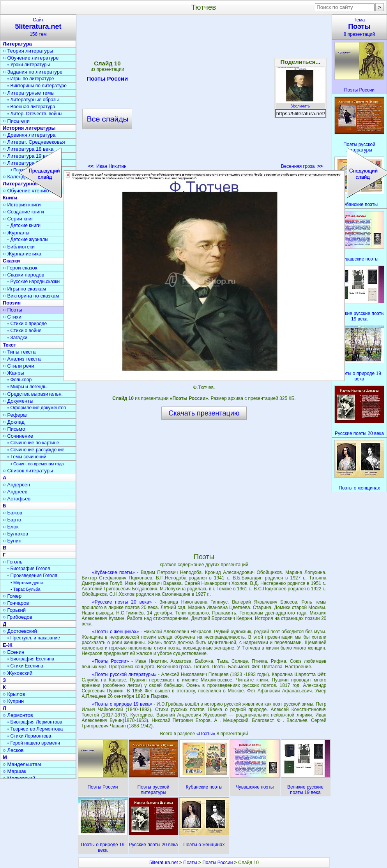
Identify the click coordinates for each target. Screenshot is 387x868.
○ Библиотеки (19, 247)
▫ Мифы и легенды (27, 387)
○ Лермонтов (18, 715)
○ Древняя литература (29, 135)
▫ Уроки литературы (29, 65)
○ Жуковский (18, 673)
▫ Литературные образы (33, 100)
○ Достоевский (20, 631)
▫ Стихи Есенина (25, 666)
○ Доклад (14, 422)
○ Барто (12, 520)
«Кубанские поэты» (113, 572)
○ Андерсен (16, 485)
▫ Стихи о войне (24, 331)
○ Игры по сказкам (24, 289)
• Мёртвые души (27, 583)
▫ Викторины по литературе (37, 86)
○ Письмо (14, 429)
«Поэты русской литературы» (124, 674)
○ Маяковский (19, 778)
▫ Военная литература (31, 107)
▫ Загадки (17, 338)
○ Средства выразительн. (33, 394)
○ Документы (18, 401)
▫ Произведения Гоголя (32, 576)
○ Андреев (15, 492)
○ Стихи (12, 317)
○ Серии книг (18, 219)
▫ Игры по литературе (31, 79)
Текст (9, 345)
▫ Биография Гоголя (29, 569)
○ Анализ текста (22, 359)
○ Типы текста (19, 352)
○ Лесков (13, 750)
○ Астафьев (17, 499)
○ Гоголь (13, 562)
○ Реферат (15, 415)
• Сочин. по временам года (37, 464)
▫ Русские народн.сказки (34, 282)
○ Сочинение (18, 436)
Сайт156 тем (38, 27)
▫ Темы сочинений (27, 457)
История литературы (29, 128)
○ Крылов (14, 694)
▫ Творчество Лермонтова (35, 729)
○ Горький (14, 610)
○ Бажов (12, 513)
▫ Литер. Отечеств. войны (35, 114)
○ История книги (22, 205)
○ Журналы (16, 233)
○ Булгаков (15, 534)
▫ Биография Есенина (31, 659)
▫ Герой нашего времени (34, 743)
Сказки (11, 261)
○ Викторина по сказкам (31, 296)
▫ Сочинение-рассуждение (36, 450)
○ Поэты (12, 310)
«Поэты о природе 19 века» (122, 704)
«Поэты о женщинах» (115, 632)
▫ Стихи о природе (27, 324)
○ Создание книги (23, 212)
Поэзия (12, 303)
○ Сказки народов (24, 275)
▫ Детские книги (24, 225)
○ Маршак (14, 771)
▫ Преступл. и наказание (34, 638)
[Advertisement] (78, 94)
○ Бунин (12, 541)
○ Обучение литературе (31, 58)
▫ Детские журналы (28, 239)
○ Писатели (16, 121)
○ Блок (11, 527)
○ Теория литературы (28, 51)
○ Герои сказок (20, 268)
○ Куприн (13, 701)
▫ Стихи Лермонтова (29, 736)
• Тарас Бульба (26, 589)
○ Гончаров (16, 603)
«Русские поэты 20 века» (122, 602)
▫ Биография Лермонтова (35, 722)
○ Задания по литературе (33, 72)
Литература (17, 44)
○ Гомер (12, 596)
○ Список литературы (28, 471)
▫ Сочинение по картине (33, 443)
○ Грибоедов (18, 617)
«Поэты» (207, 734)
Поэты (190, 863)
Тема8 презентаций (359, 27)
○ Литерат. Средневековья (34, 142)
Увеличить (300, 104)
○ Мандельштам (22, 764)
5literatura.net (163, 863)
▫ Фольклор (19, 380)
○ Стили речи (19, 366)
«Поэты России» (110, 661)
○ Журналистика (22, 254)
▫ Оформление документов (37, 408)
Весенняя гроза (302, 166)
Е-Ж (8, 645)
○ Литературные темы (29, 93)
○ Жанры (13, 373)
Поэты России (217, 863)
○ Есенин (13, 652)
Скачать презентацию (204, 413)
